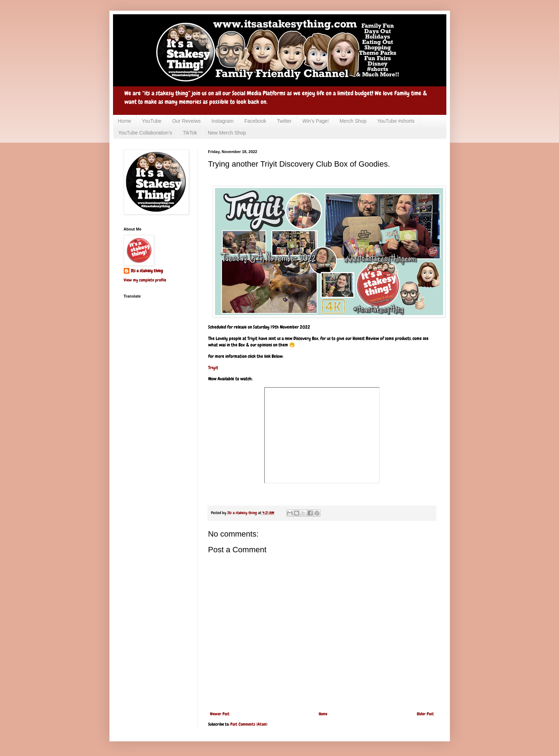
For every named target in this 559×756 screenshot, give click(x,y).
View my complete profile (145, 280)
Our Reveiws (186, 121)
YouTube (152, 121)
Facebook (255, 121)
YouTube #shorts (396, 121)
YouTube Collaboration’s (145, 133)
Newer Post (220, 714)
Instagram (222, 121)
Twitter (284, 121)
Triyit (213, 368)
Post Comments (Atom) (249, 724)
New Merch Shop (227, 133)
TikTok (190, 133)
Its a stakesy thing (147, 271)
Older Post (425, 714)
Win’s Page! (316, 121)
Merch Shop (353, 121)
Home (125, 121)
